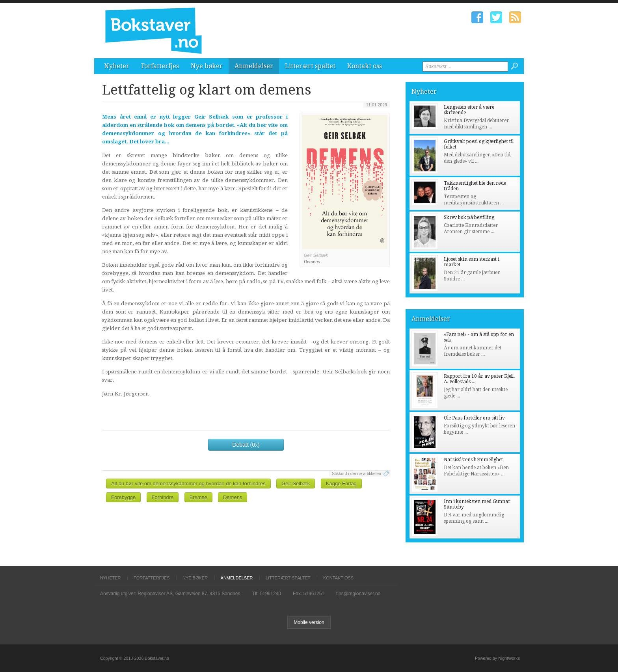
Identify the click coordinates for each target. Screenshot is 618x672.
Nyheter (117, 66)
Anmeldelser (254, 66)
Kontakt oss (365, 66)
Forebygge (123, 497)
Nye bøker (207, 66)
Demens (233, 497)
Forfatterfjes (160, 66)
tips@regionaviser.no (358, 594)
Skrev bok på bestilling (469, 217)
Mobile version (309, 622)
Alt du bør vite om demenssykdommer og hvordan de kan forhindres (188, 484)
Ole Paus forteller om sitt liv (474, 418)
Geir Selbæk (296, 484)
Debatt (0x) (246, 445)
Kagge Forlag (341, 484)
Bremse (198, 497)
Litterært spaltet (310, 66)
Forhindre (163, 497)
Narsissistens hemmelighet (473, 460)
